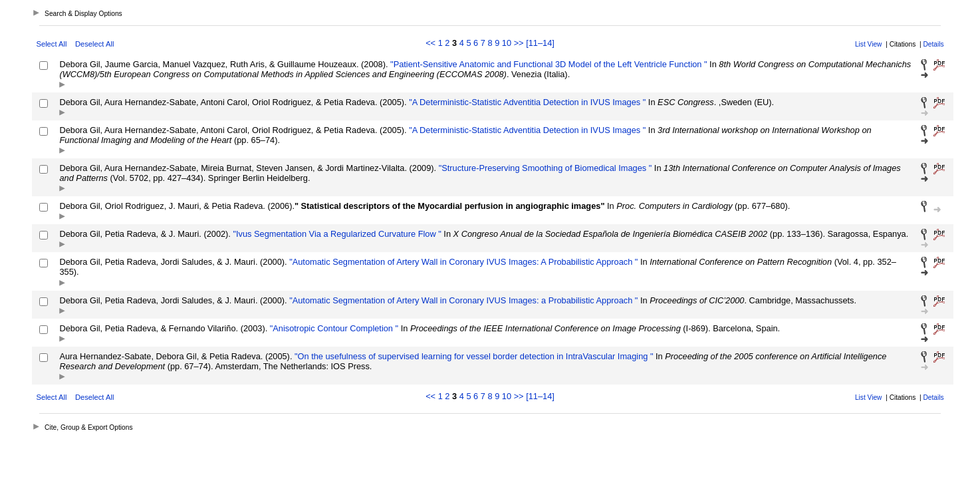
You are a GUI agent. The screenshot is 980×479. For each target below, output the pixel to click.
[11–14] (540, 43)
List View (869, 44)
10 (507, 43)
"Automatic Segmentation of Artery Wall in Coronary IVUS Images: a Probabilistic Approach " (463, 300)
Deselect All (94, 44)
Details (933, 44)
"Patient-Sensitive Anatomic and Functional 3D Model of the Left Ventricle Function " (548, 64)
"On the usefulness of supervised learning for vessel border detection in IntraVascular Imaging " (472, 356)
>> (519, 43)
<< (430, 43)
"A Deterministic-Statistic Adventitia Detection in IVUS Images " (527, 102)
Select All (51, 44)
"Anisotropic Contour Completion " (333, 328)
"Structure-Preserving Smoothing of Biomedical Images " (544, 168)
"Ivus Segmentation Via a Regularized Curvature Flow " (336, 234)
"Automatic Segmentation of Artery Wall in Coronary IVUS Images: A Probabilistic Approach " (463, 262)
